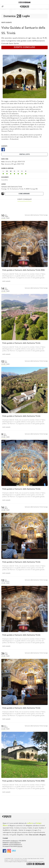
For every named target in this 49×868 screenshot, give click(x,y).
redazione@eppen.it (15, 843)
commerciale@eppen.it (15, 844)
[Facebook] (3, 149)
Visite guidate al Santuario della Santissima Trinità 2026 (23, 270)
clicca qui (20, 846)
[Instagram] (9, 851)
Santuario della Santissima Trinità (12, 187)
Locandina (5, 180)
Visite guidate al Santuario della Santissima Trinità (21, 343)
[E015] (14, 851)
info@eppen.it (14, 841)
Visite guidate (7, 23)
